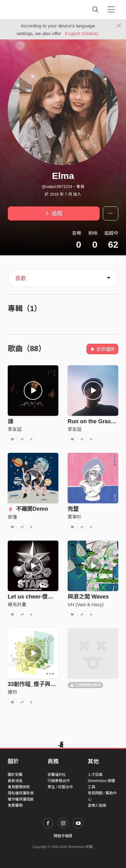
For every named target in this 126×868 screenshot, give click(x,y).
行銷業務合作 (59, 781)
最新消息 (15, 781)
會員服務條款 (19, 787)
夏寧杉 (75, 517)
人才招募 (95, 775)
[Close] (119, 26)
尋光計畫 (17, 604)
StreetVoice (33, 10)
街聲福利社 (57, 775)
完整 (73, 509)
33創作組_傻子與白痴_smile (43, 684)
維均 (12, 692)
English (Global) (81, 33)
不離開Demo (28, 509)
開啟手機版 (63, 836)
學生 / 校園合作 (60, 787)
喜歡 (21, 278)
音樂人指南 (97, 805)
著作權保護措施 (21, 799)
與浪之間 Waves (88, 597)
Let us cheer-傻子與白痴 (39, 597)
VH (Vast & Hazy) (86, 604)
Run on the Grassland (97, 421)
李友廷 (15, 429)
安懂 (12, 517)
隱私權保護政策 (21, 793)
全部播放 (102, 349)
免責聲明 (15, 805)
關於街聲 (15, 775)
